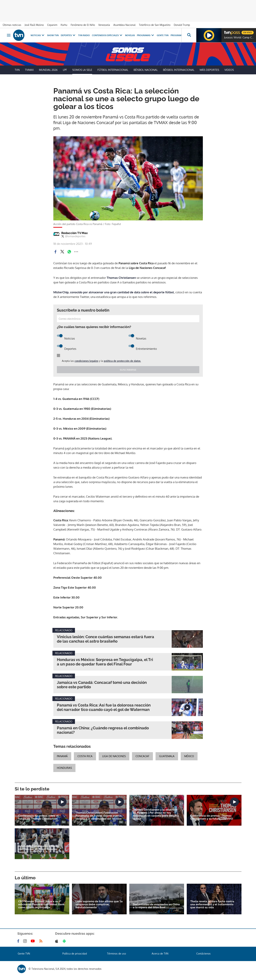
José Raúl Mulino (34, 25)
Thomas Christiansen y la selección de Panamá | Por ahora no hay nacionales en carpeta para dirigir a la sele (156, 814)
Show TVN (53, 35)
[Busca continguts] (189, 35)
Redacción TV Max (74, 233)
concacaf (142, 756)
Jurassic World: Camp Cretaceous (239, 38)
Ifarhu (64, 25)
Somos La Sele (82, 70)
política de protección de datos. (122, 361)
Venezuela (104, 25)
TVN (17, 70)
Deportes (68, 35)
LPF (65, 70)
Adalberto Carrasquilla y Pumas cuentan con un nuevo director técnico (39, 849)
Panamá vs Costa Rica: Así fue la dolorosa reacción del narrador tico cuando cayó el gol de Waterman (104, 707)
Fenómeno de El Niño (83, 25)
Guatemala (167, 756)
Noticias (38, 35)
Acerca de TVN (160, 954)
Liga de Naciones (114, 756)
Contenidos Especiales (107, 35)
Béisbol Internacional (179, 70)
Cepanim (52, 25)
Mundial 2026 (48, 70)
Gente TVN (163, 35)
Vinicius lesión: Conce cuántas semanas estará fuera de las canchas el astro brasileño (106, 639)
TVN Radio (84, 35)
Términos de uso (116, 954)
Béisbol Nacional (146, 70)
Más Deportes (209, 70)
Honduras (64, 768)
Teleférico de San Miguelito (155, 25)
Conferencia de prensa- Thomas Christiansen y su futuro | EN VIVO (212, 817)
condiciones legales (86, 361)
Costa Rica (85, 756)
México (189, 756)
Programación (179, 35)
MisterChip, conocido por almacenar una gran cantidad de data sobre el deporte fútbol (114, 292)
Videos (229, 70)
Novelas (130, 35)
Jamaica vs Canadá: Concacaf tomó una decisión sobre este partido (102, 685)
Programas (146, 35)
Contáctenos (203, 954)
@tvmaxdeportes (73, 236)
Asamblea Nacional (124, 25)
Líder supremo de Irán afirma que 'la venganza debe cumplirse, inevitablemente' (99, 904)
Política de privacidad (75, 954)
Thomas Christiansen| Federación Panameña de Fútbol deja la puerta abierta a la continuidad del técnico (99, 816)
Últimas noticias (12, 25)
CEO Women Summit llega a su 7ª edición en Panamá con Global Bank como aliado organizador (41, 904)
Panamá (62, 756)
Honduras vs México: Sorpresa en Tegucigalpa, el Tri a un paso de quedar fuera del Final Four (105, 662)
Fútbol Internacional (113, 70)
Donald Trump (182, 25)
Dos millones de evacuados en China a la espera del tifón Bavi (156, 906)
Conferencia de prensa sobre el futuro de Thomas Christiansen (38, 817)
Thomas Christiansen (122, 278)
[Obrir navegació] (9, 35)
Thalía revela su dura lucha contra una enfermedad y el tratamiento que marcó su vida (212, 904)
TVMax (29, 70)
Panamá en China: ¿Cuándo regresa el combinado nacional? (103, 730)
